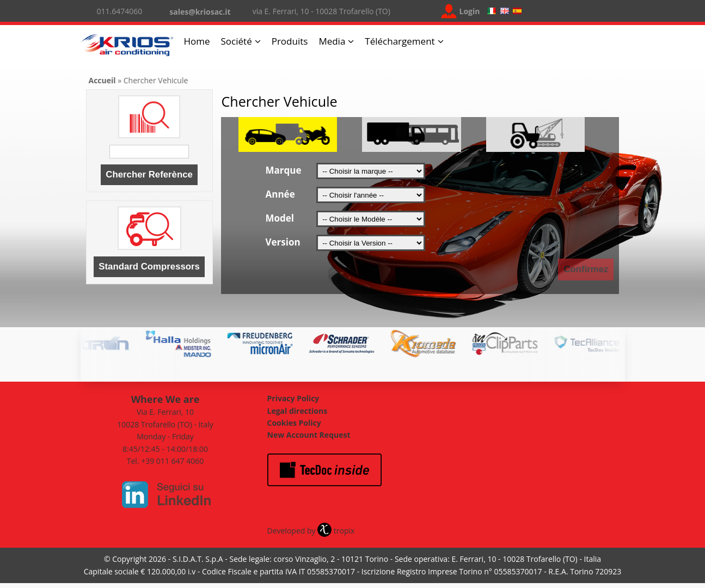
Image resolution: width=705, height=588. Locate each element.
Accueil (102, 80)
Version (283, 242)
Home (197, 41)
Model (280, 218)
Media (332, 41)
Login (470, 11)
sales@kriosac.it (200, 12)
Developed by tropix (311, 531)
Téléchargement (400, 41)
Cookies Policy (294, 423)
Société (237, 41)
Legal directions (298, 411)
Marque (284, 170)
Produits (290, 41)
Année (280, 194)
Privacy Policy (293, 398)
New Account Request (309, 435)
